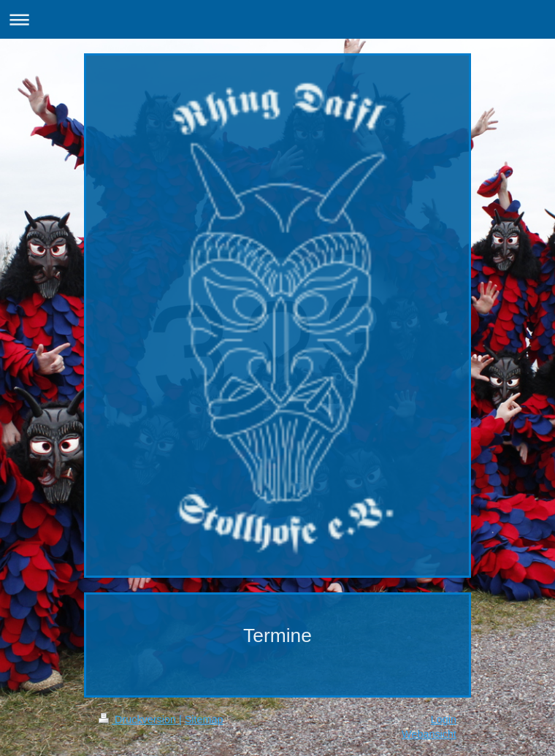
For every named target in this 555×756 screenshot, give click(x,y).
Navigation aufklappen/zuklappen (277, 19)
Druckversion (139, 719)
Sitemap (204, 719)
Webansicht (429, 734)
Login (444, 719)
